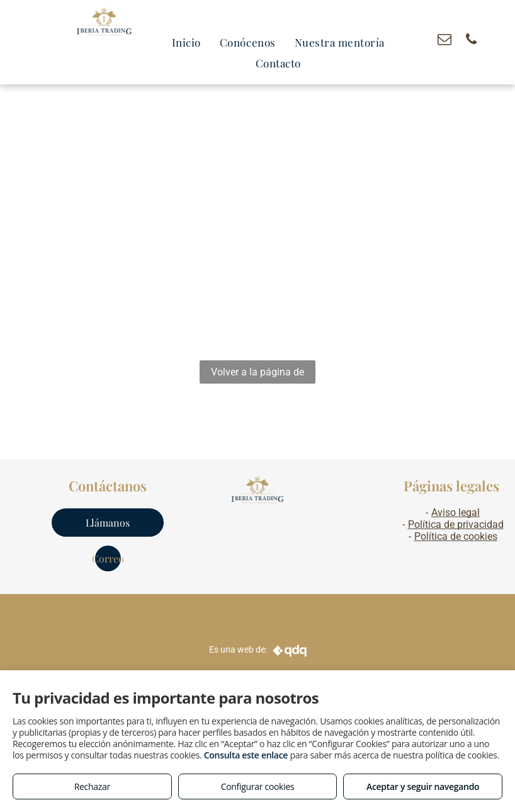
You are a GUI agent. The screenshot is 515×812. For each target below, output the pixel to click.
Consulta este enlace (246, 755)
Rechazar (92, 786)
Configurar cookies (258, 786)
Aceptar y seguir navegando (423, 786)
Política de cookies (456, 536)
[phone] (471, 41)
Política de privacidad (456, 524)
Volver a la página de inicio (257, 375)
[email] (444, 41)
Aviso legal (456, 512)
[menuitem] (186, 43)
